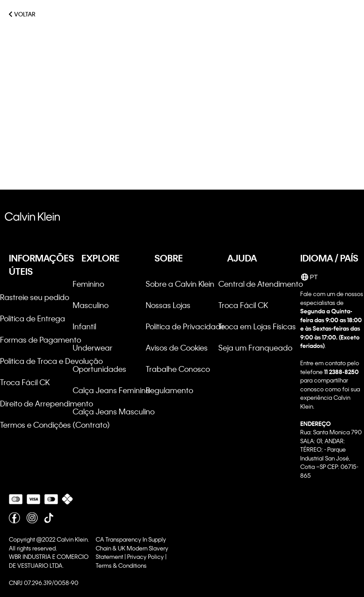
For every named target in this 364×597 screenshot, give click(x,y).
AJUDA (242, 258)
